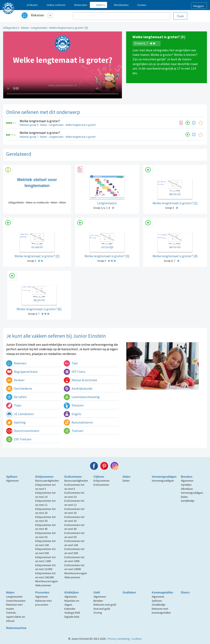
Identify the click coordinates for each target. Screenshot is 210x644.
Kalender (70, 609)
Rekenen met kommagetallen (161, 611)
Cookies (137, 639)
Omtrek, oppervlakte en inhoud (16, 617)
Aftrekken (187, 489)
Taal (71, 363)
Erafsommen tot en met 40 (74, 527)
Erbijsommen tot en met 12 (45, 503)
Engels (72, 414)
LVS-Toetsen (19, 439)
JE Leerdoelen (20, 414)
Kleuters (74, 405)
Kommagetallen (162, 592)
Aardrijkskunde (78, 388)
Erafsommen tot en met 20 (74, 511)
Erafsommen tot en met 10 (74, 495)
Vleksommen (43, 585)
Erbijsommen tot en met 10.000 (45, 567)
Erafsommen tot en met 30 (74, 519)
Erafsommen (73, 477)
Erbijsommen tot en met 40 (45, 527)
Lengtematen (39, 28)
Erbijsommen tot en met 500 (45, 551)
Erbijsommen (44, 477)
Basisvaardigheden (47, 481)
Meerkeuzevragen (47, 581)
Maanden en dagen (72, 603)
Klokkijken (72, 592)
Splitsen (12, 477)
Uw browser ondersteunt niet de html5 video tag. (63, 65)
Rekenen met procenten (43, 603)
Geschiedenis (19, 388)
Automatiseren (78, 422)
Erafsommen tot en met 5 (74, 487)
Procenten (42, 592)
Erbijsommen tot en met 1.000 (45, 559)
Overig (98, 613)
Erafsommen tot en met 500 (74, 551)
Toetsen (74, 431)
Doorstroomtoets (23, 431)
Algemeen (12, 481)
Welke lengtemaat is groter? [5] (69, 28)
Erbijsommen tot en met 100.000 (45, 575)
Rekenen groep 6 (29, 125)
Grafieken (129, 592)
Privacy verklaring (119, 639)
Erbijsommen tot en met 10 (45, 495)
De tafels (16, 397)
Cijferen (99, 477)
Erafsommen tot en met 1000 (74, 559)
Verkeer (15, 380)
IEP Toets (75, 372)
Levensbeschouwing (82, 397)
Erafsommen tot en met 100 (74, 543)
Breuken (187, 477)
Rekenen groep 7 (29, 137)
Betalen (98, 601)
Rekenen (37, 15)
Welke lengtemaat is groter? (40, 121)
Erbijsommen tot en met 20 (45, 511)
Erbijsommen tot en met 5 (45, 487)
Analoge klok (72, 613)
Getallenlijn (188, 501)
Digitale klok (72, 617)
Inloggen (199, 6)
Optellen (186, 485)
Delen (127, 477)
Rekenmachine (16, 628)
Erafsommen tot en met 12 (74, 503)
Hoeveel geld (102, 609)
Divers (185, 592)
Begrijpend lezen (22, 372)
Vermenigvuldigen (164, 477)
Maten (25, 28)
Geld (97, 592)
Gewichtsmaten (16, 601)
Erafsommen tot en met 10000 (74, 567)
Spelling (16, 422)
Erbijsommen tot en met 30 (45, 519)
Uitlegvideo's (11, 28)
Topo (14, 405)
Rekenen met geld (105, 605)
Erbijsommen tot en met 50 (45, 535)
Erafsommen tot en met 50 (74, 535)
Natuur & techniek (80, 380)
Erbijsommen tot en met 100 (45, 543)
